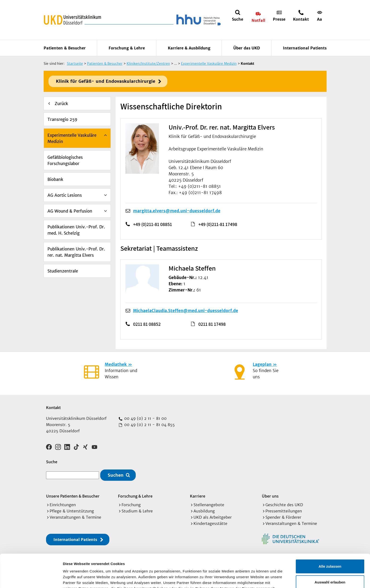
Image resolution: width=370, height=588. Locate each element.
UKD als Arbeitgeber (213, 517)
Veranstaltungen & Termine (75, 517)
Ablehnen (330, 567)
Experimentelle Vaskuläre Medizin (72, 138)
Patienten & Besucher (65, 48)
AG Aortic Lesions (65, 195)
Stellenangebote (209, 505)
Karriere (198, 496)
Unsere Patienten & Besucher (73, 496)
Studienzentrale (63, 271)
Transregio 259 (62, 119)
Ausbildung (204, 511)
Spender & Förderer (283, 517)
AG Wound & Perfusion (70, 211)
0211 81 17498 (212, 324)
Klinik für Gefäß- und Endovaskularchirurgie (106, 81)
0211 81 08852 (147, 324)
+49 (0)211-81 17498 (218, 224)
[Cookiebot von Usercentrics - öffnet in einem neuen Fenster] (31, 579)
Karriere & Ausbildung (189, 48)
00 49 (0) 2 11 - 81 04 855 (149, 425)
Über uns (270, 496)
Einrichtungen (63, 505)
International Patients (305, 48)
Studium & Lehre (137, 511)
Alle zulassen (330, 535)
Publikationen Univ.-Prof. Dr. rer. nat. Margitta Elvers (76, 252)
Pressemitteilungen (284, 511)
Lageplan (262, 364)
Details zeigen (255, 579)
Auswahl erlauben (330, 551)
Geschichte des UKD (284, 505)
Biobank (55, 179)
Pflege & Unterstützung (72, 511)
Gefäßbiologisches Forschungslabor (65, 160)
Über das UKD (247, 48)
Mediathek (116, 364)
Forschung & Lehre (127, 48)
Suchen (116, 475)
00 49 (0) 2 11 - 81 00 (145, 418)
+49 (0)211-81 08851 (153, 224)
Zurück (61, 104)
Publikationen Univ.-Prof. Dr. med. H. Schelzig (76, 230)
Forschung (131, 505)
